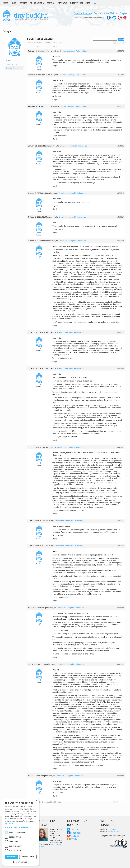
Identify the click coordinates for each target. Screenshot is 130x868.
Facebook (75, 833)
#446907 (120, 447)
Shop (88, 3)
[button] (21, 827)
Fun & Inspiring (37, 3)
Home (5, 3)
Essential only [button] (28, 857)
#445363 (120, 664)
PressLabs (112, 829)
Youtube (75, 836)
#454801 (120, 146)
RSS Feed (75, 839)
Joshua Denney (113, 831)
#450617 (120, 217)
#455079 (120, 51)
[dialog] (21, 832)
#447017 (120, 332)
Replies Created (13, 68)
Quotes (24, 3)
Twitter (74, 830)
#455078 (120, 75)
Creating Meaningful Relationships (73, 51)
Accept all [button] (11, 857)
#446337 (120, 608)
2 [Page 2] (117, 42)
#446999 (120, 368)
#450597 (120, 241)
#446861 (120, 521)
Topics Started (12, 64)
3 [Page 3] (120, 42)
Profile (9, 61)
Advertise (63, 3)
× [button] (36, 801)
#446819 (120, 546)
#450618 (120, 193)
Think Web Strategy (113, 842)
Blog (14, 3)
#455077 (120, 106)
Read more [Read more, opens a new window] (9, 824)
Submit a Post (76, 3)
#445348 (120, 776)
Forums (51, 3)
